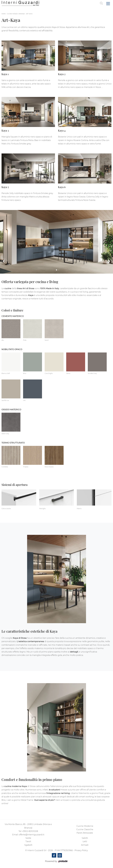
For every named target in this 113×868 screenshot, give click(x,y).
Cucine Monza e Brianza (16, 14)
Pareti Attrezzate (85, 833)
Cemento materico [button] (13, 316)
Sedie (28, 838)
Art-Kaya (29, 14)
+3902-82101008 (30, 831)
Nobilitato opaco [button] (12, 349)
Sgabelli (28, 845)
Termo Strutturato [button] (13, 443)
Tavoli (28, 841)
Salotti (85, 838)
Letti (85, 841)
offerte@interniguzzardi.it (32, 835)
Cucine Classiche (85, 829)
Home (4, 14)
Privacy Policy (81, 850)
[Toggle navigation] (108, 3)
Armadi (85, 845)
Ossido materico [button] (11, 410)
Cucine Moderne (85, 826)
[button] (4, 261)
